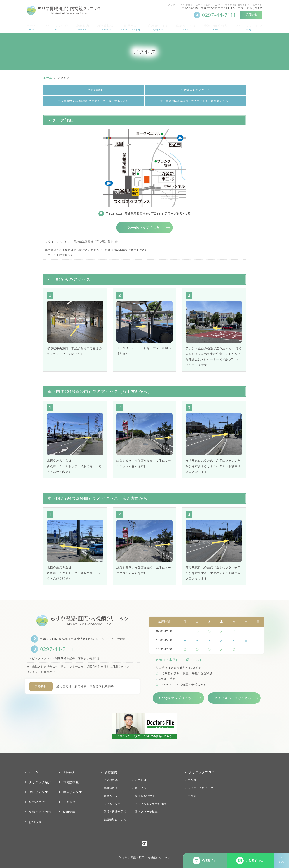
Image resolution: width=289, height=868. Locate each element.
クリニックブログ (249, 27)
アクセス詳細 (93, 90)
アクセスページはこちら (233, 698)
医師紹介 (69, 772)
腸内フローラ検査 (146, 812)
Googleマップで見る (143, 228)
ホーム (32, 27)
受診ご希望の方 (216, 27)
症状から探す (158, 27)
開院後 (192, 780)
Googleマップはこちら (177, 698)
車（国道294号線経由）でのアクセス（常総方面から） (196, 101)
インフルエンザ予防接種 (151, 804)
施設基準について (115, 819)
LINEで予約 (251, 861)
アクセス (69, 802)
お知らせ (35, 822)
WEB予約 (205, 861)
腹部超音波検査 (145, 796)
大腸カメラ (111, 796)
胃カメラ (141, 788)
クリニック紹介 (56, 27)
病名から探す (186, 27)
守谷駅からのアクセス (196, 90)
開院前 (192, 796)
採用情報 (251, 15)
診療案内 (82, 27)
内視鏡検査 (105, 27)
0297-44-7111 (57, 649)
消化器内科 (111, 780)
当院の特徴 (37, 802)
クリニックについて (201, 788)
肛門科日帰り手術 (115, 812)
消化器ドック (112, 804)
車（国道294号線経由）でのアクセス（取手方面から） (93, 101)
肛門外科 (131, 27)
